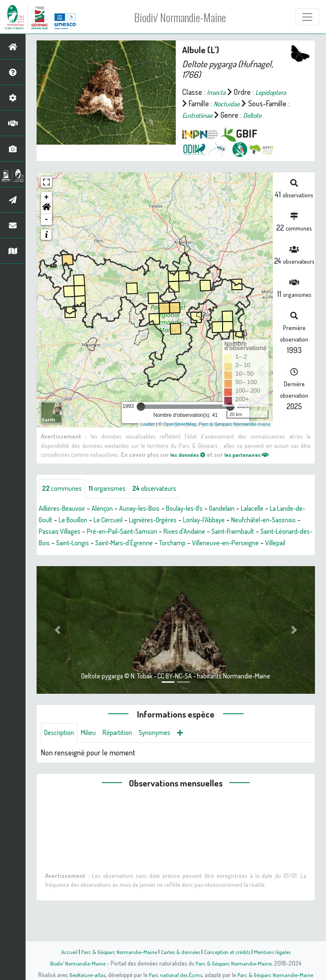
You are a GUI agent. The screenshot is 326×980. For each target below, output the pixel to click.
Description (61, 758)
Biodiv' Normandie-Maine (181, 17)
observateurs (167, 501)
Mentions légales (279, 952)
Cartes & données (180, 952)
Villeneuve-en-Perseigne (113, 567)
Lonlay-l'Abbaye (257, 533)
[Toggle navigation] (307, 17)
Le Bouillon (109, 533)
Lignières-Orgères (200, 533)
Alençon (110, 521)
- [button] (47, 231)
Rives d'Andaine (282, 544)
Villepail (169, 567)
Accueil (61, 952)
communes (64, 501)
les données (190, 466)
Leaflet (147, 436)
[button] (46, 220)
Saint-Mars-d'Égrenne (249, 556)
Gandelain (246, 521)
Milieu (94, 758)
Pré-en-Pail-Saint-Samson (213, 544)
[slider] (141, 418)
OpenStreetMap (180, 436)
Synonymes (167, 758)
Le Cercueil (149, 533)
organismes (114, 501)
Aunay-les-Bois (152, 521)
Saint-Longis (191, 556)
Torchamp (54, 567)
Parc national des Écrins (174, 974)
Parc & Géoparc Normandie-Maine (114, 952)
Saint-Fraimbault (63, 556)
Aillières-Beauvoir (65, 521)
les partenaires (255, 466)
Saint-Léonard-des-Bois (130, 556)
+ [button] (47, 209)
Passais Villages (143, 544)
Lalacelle (280, 521)
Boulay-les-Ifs (203, 521)
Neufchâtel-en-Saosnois (76, 544)
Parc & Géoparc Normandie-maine (235, 436)
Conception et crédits (230, 952)
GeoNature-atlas (83, 974)
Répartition (126, 758)
